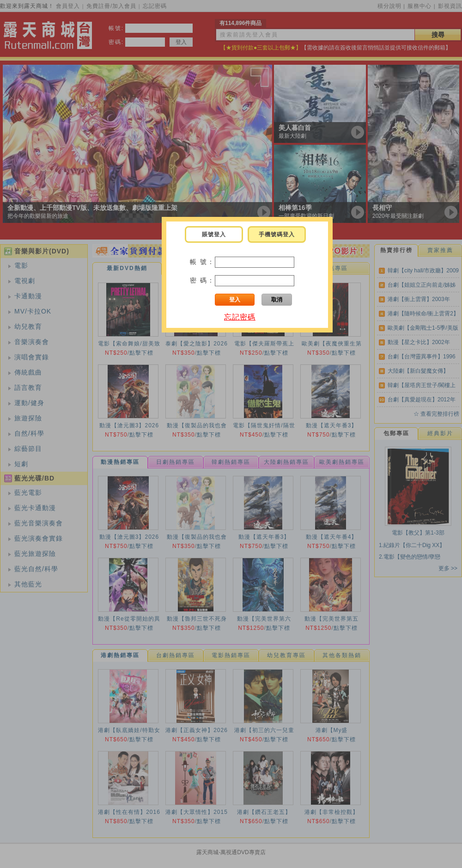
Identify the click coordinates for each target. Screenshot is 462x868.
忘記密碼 (240, 317)
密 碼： (202, 280)
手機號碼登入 (277, 234)
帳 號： (202, 262)
